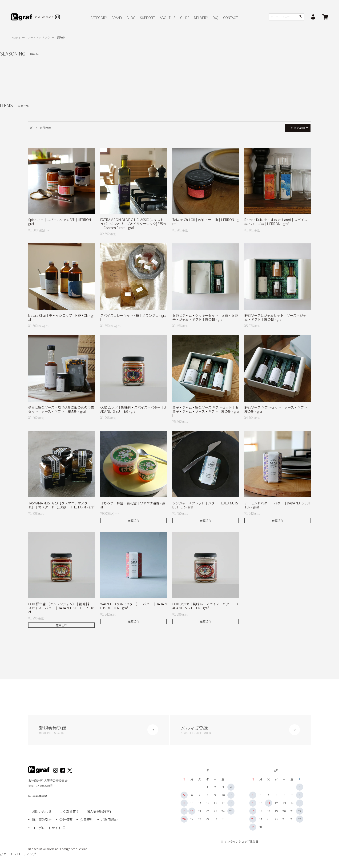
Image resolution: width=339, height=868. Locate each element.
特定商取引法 (42, 820)
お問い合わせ (42, 813)
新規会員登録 (99, 731)
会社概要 (67, 820)
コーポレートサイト (72, 828)
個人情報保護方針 (102, 813)
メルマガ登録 (240, 731)
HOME (16, 37)
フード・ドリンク (39, 37)
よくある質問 (71, 813)
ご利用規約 (41, 828)
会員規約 (88, 820)
